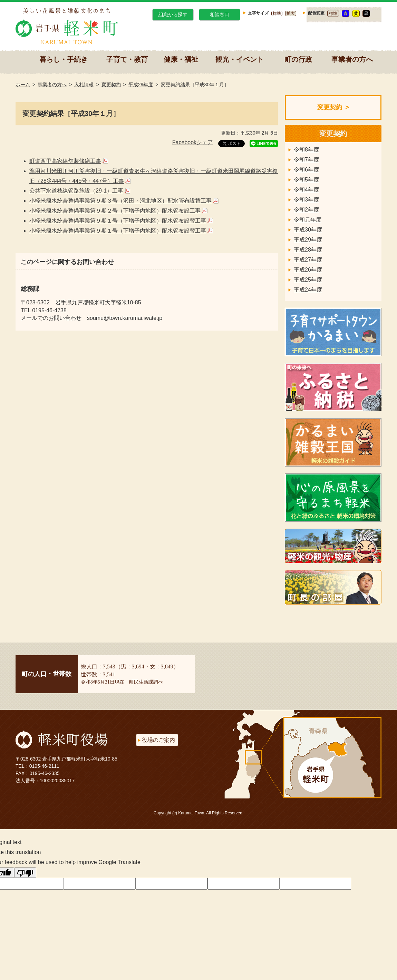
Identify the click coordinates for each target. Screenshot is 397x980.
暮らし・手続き (64, 60)
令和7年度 (306, 160)
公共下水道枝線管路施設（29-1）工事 (76, 191)
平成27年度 (308, 260)
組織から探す (173, 14)
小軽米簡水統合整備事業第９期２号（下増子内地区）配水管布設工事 (115, 211)
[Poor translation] (25, 873)
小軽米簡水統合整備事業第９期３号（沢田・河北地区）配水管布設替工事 (120, 201)
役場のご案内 (158, 740)
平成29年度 (141, 85)
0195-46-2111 (44, 766)
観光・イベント (240, 60)
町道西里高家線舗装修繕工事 (65, 161)
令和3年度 (306, 200)
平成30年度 (308, 230)
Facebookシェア (193, 142)
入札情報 (84, 85)
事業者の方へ (352, 60)
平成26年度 (308, 270)
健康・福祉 (181, 60)
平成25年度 (308, 280)
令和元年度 (308, 220)
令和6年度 (306, 170)
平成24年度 (308, 290)
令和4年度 (306, 190)
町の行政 (298, 60)
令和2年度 (306, 210)
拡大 (291, 13)
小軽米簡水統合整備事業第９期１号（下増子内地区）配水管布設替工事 (118, 221)
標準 (277, 13)
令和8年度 (306, 150)
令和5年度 (306, 180)
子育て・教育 (127, 60)
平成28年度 (308, 250)
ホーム (23, 85)
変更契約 (111, 85)
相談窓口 (220, 14)
